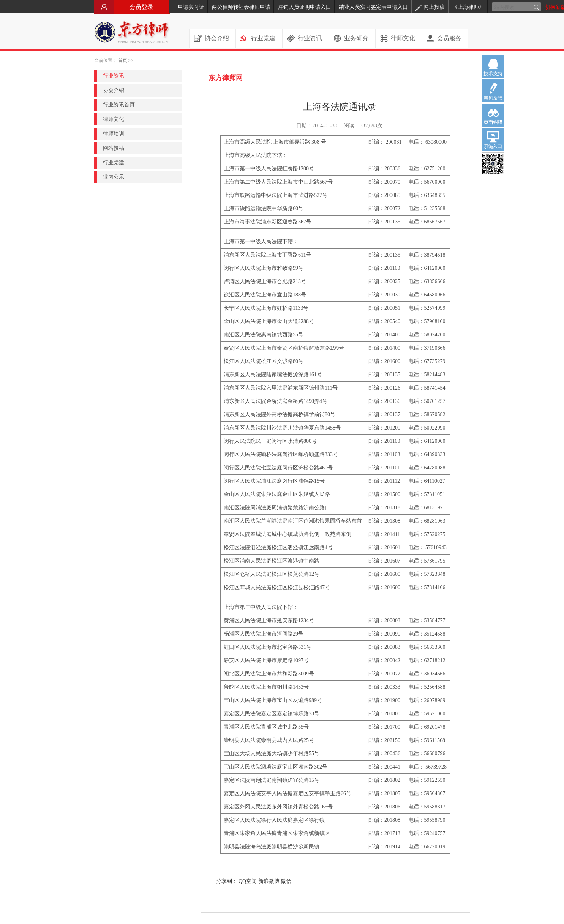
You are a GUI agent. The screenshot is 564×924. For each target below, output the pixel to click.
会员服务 (449, 38)
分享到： (227, 881)
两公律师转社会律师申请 (241, 7)
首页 (123, 60)
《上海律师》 (468, 7)
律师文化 (403, 38)
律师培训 (114, 134)
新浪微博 (269, 881)
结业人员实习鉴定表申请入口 (373, 7)
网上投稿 (430, 7)
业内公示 (114, 177)
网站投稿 (114, 148)
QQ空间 (248, 881)
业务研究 (356, 38)
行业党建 (263, 38)
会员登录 (132, 7)
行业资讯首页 (119, 105)
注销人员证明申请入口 (305, 7)
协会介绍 (217, 38)
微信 (286, 881)
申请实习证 (191, 7)
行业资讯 (310, 38)
